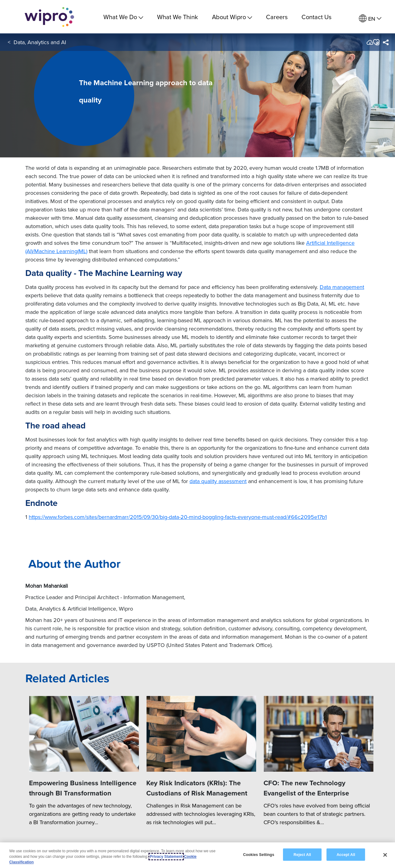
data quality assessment (218, 481)
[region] (197, 855)
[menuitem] (370, 19)
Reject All (302, 854)
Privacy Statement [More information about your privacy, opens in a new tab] (166, 857)
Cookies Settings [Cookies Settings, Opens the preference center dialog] (259, 854)
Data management (342, 287)
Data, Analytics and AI (40, 43)
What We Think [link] (177, 17)
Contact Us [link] (316, 17)
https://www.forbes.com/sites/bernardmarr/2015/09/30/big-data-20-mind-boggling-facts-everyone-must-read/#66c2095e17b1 (178, 517)
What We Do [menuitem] (123, 17)
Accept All (346, 854)
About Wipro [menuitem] (232, 17)
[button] (376, 43)
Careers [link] (277, 17)
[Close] (385, 855)
